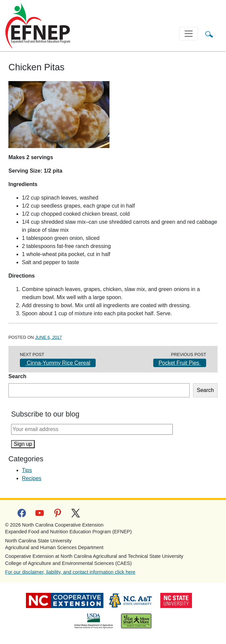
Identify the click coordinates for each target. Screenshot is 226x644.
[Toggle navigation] (189, 34)
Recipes (32, 478)
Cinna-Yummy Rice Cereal (58, 363)
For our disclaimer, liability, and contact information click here (70, 572)
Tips (27, 470)
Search (17, 376)
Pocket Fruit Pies (180, 363)
